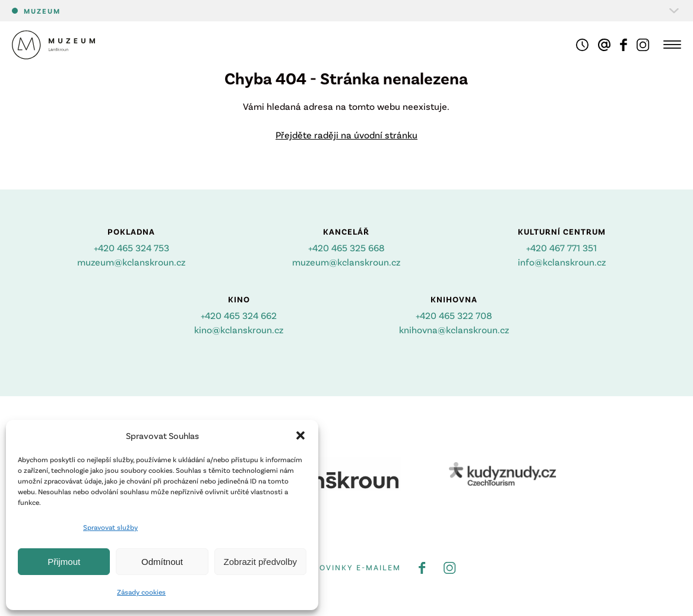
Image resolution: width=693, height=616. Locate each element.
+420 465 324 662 (239, 315)
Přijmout (64, 562)
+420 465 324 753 (132, 247)
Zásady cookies (141, 592)
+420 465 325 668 (346, 247)
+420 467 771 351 (561, 247)
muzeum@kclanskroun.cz (131, 262)
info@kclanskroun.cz (562, 262)
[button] (300, 435)
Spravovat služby (110, 527)
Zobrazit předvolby (260, 562)
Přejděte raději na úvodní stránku (346, 135)
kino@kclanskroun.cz (239, 329)
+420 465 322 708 (454, 315)
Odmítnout (162, 562)
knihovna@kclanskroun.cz (454, 329)
